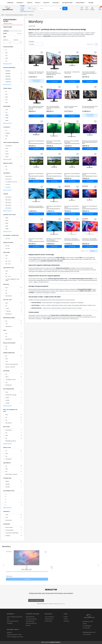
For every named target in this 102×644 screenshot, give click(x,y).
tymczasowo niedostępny (12, 533)
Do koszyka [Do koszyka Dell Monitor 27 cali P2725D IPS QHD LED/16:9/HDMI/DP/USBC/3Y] (36, 214)
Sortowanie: (31, 41)
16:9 (6, 94)
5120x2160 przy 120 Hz (11, 441)
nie (6, 290)
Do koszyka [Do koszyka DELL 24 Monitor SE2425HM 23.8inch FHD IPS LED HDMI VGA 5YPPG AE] (90, 81)
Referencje (66, 621)
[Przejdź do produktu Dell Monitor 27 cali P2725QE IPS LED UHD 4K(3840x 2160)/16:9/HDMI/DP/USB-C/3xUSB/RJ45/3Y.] (54, 228)
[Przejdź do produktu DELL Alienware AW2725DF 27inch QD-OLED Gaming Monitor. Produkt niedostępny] (90, 95)
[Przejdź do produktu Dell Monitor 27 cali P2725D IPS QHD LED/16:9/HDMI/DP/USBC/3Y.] (36, 195)
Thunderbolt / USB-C (11, 380)
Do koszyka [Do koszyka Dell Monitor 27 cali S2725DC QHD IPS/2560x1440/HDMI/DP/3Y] (72, 246)
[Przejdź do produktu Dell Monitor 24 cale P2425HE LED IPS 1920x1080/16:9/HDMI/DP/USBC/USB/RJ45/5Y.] (54, 162)
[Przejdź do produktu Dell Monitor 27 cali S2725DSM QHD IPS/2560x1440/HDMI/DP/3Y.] (90, 228)
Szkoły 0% (28, 625)
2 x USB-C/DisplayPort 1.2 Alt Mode (12, 280)
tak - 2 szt (8, 261)
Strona (88, 44)
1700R (7, 118)
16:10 (7, 97)
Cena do (16, 40)
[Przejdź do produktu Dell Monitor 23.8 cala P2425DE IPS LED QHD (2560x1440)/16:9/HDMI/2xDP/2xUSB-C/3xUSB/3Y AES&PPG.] (72, 130)
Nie (6, 166)
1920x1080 (8, 74)
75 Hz (7, 151)
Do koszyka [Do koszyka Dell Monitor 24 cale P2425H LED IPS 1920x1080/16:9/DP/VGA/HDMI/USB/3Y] (36, 181)
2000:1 (7, 229)
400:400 (8, 487)
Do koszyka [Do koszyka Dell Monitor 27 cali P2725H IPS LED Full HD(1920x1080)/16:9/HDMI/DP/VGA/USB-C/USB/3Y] (72, 214)
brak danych (9, 146)
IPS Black (8, 133)
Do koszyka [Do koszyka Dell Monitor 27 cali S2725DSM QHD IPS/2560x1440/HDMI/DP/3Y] (90, 246)
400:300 (8, 484)
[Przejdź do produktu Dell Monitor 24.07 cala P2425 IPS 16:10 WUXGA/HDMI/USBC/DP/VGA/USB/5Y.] (90, 162)
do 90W (7, 403)
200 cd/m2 (8, 197)
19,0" (7, 53)
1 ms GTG (8, 185)
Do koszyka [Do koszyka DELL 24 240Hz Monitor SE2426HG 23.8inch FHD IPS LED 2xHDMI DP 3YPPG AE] (54, 81)
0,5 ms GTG (8, 179)
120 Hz (7, 157)
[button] (65, 8)
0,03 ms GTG (9, 176)
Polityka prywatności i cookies (14, 635)
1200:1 (7, 221)
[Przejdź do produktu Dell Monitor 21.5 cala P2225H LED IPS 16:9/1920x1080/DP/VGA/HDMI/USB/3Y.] (36, 130)
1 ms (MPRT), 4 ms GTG (11, 182)
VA (6, 139)
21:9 (6, 100)
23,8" (7, 58)
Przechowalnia (48, 621)
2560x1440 (8, 79)
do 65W (7, 400)
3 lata (7, 515)
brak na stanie (9, 527)
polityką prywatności (61, 604)
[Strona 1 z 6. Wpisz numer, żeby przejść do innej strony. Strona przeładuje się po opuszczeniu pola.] (91, 44)
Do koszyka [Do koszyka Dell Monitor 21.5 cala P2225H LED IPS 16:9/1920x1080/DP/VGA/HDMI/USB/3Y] (36, 149)
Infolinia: (22, 7)
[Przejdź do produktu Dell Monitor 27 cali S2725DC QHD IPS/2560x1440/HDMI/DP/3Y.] (72, 228)
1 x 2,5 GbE (8, 311)
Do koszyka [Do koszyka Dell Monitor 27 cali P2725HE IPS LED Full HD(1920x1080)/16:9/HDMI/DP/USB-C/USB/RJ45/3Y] (90, 214)
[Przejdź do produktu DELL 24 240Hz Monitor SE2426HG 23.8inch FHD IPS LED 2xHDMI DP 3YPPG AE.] (54, 61)
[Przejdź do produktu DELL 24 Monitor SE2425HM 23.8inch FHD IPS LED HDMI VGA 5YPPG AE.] (90, 61)
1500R (7, 115)
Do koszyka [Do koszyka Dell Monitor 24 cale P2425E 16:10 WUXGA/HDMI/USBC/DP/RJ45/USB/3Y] (90, 149)
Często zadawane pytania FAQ (15, 617)
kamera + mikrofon (10, 367)
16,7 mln (7, 246)
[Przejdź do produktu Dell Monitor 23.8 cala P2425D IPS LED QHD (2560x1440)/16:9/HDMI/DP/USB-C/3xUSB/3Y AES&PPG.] (54, 130)
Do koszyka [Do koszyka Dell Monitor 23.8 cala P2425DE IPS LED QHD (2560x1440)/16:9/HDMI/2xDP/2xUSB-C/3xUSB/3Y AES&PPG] (72, 149)
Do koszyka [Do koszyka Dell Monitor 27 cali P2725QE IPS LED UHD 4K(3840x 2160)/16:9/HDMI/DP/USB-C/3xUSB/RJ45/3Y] (54, 246)
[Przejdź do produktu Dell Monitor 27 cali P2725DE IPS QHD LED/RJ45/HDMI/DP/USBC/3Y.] (54, 195)
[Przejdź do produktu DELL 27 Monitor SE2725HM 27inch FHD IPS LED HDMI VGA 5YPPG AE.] (54, 95)
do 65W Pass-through (11, 395)
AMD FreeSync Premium (11, 474)
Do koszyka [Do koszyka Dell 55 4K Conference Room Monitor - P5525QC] (72, 116)
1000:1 (7, 218)
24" (6, 61)
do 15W (7, 398)
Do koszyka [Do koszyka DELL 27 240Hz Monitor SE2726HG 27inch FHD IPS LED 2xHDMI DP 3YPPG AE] (36, 116)
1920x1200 (8, 76)
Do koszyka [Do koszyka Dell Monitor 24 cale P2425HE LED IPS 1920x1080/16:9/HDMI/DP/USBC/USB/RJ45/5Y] (54, 181)
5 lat (7, 517)
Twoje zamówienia (49, 617)
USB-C (7, 377)
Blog (8, 619)
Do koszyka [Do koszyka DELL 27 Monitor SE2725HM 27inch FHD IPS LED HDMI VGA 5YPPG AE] (54, 116)
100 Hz (7, 154)
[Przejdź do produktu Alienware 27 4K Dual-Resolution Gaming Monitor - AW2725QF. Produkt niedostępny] (36, 61)
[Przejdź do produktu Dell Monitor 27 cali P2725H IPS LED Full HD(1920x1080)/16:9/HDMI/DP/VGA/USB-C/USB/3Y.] (72, 195)
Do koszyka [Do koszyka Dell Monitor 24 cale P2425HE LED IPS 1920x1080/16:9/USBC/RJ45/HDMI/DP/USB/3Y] (72, 181)
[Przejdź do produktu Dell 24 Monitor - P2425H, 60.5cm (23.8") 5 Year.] (72, 61)
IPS (6, 130)
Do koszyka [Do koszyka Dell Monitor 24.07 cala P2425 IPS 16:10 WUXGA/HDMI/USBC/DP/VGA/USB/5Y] (90, 181)
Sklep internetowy (51, 642)
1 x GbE (7, 308)
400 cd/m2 (8, 208)
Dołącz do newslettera (36, 600)
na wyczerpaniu (9, 530)
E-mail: (27, 11)
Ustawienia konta (49, 619)
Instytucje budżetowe (31, 623)
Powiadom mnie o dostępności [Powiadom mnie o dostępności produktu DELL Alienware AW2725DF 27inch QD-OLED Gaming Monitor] (90, 115)
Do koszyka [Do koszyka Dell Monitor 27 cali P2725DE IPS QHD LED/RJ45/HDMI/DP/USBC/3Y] (54, 214)
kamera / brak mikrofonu (12, 364)
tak (6, 112)
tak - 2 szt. (8, 276)
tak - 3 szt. (8, 264)
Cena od (5, 40)
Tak (6, 169)
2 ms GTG (8, 187)
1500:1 (7, 226)
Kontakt (66, 617)
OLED (7, 136)
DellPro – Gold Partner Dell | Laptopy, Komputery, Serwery (14, 15)
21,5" (6, 56)
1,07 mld (7, 249)
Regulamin (10, 632)
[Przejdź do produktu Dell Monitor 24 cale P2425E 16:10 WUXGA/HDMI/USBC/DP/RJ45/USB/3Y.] (90, 130)
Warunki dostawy (30, 621)
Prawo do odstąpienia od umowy (15, 637)
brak (7, 110)
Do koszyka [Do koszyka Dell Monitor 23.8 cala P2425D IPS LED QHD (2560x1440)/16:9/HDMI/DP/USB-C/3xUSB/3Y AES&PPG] (54, 149)
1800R (7, 121)
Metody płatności (30, 617)
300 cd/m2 (8, 203)
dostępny (8, 536)
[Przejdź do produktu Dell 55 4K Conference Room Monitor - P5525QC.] (72, 95)
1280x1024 (8, 71)
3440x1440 (8, 82)
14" (6, 50)
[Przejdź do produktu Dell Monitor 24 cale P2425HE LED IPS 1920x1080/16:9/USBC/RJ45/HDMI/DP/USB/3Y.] (72, 162)
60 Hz (7, 148)
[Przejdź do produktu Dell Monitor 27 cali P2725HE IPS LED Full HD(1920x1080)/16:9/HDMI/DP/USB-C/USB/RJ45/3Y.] (90, 195)
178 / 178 (8, 239)
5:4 (6, 92)
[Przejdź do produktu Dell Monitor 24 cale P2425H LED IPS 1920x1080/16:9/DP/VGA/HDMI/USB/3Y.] (36, 162)
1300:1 (7, 223)
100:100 (7, 481)
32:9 (6, 103)
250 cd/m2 (8, 200)
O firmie (66, 619)
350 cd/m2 (8, 205)
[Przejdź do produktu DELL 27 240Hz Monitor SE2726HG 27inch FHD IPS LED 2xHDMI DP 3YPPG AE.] (36, 95)
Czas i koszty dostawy (31, 619)
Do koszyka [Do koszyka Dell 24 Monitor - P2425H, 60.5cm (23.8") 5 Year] (72, 81)
